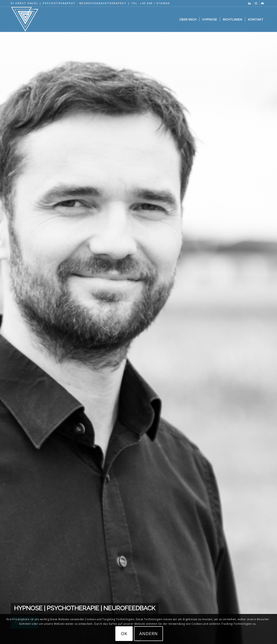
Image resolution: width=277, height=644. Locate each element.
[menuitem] (188, 19)
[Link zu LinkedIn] (250, 3)
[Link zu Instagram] (256, 3)
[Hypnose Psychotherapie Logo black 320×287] (25, 19)
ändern (148, 634)
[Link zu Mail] (263, 3)
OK (124, 634)
